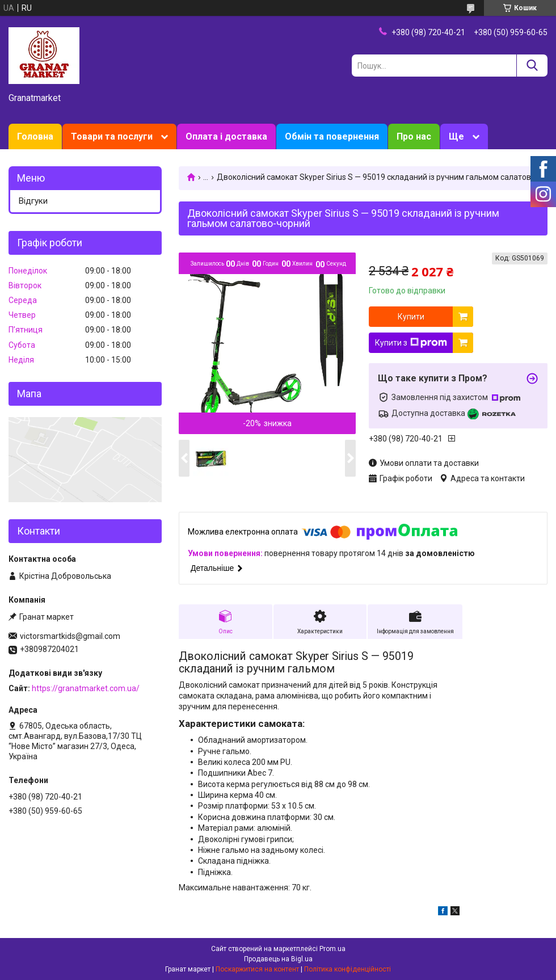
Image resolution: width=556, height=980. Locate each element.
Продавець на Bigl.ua (278, 959)
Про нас (414, 136)
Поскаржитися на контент (257, 969)
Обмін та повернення (332, 136)
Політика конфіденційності (347, 969)
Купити (411, 317)
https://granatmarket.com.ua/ (86, 688)
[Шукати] (532, 66)
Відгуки (33, 201)
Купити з (411, 343)
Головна (35, 136)
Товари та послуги (112, 136)
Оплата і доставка (226, 136)
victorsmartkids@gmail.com (70, 636)
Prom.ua (332, 949)
